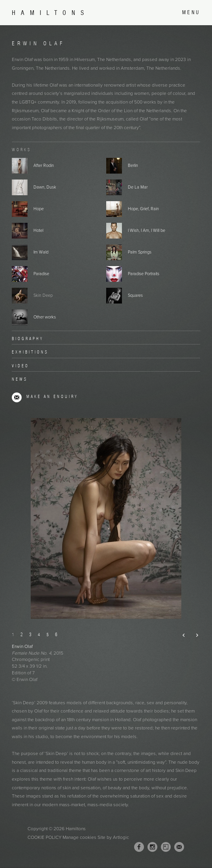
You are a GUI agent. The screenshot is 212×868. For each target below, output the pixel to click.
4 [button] (39, 634)
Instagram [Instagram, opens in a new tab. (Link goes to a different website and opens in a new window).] (152, 847)
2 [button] (22, 634)
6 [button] (56, 634)
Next (194, 635)
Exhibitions (30, 352)
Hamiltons (51, 13)
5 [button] (48, 634)
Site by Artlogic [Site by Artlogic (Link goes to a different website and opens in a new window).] (113, 837)
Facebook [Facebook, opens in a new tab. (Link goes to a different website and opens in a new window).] (139, 847)
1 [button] (13, 634)
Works (21, 150)
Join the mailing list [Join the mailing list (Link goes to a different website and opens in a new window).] (179, 847)
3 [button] (30, 634)
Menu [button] (191, 12)
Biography (28, 339)
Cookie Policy (44, 837)
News (20, 379)
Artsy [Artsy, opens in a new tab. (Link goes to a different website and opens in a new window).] (166, 847)
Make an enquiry (52, 396)
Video (20, 366)
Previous (181, 635)
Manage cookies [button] (79, 837)
